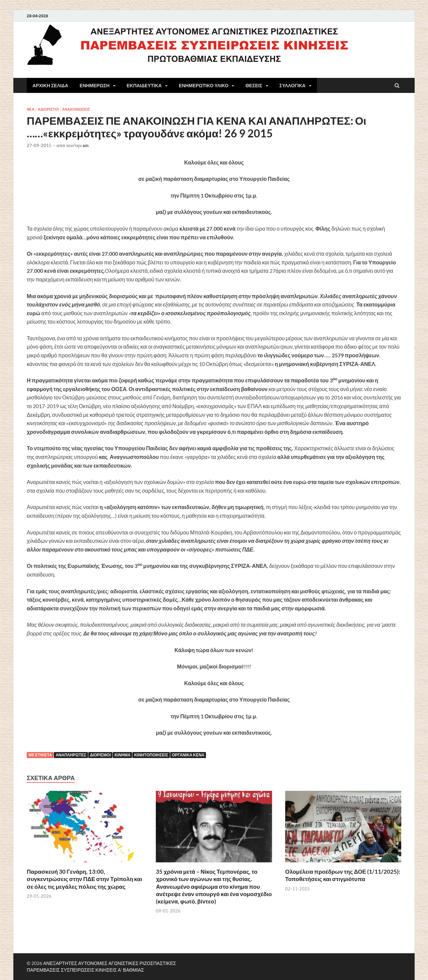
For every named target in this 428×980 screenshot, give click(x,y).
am (86, 145)
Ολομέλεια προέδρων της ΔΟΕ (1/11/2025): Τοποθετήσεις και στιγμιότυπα (343, 875)
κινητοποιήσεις (151, 755)
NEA (31, 109)
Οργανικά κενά (188, 755)
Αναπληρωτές (71, 755)
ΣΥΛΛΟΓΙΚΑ (293, 86)
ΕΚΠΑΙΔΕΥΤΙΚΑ (144, 86)
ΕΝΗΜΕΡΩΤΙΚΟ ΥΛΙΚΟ (204, 86)
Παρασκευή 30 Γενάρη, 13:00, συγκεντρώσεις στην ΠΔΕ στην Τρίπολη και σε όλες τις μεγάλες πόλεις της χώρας (84, 879)
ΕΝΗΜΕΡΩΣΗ (95, 86)
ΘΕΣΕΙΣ (254, 86)
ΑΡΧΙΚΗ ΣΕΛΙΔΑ (50, 86)
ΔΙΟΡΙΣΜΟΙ (100, 755)
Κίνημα (122, 755)
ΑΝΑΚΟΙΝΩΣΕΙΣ (76, 109)
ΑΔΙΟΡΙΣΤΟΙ (48, 109)
